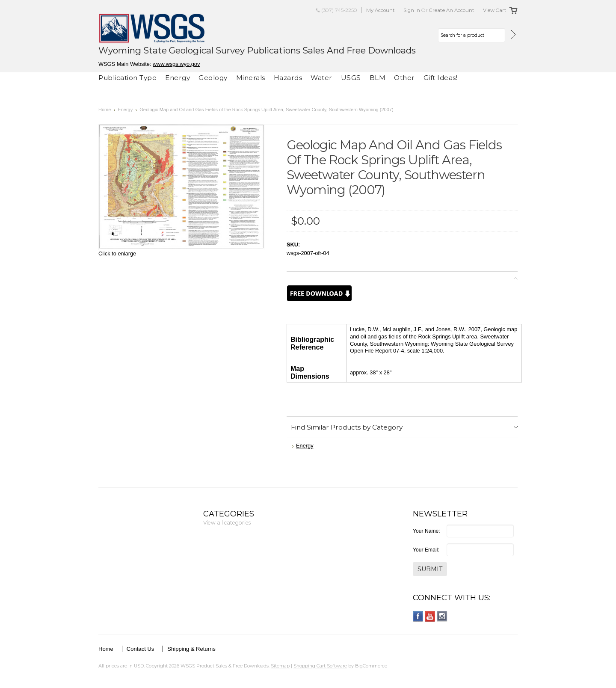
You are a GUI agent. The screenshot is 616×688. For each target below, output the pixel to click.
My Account (381, 10)
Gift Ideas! (441, 78)
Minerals (251, 78)
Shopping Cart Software (320, 666)
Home (105, 110)
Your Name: (426, 531)
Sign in (412, 10)
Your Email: (426, 550)
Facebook (418, 616)
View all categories (227, 523)
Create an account (452, 10)
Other (404, 78)
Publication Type (127, 78)
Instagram (442, 616)
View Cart (495, 10)
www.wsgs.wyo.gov (176, 64)
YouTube (430, 616)
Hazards (288, 78)
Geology (213, 78)
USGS (351, 78)
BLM (378, 78)
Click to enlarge (117, 254)
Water (321, 78)
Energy (178, 78)
